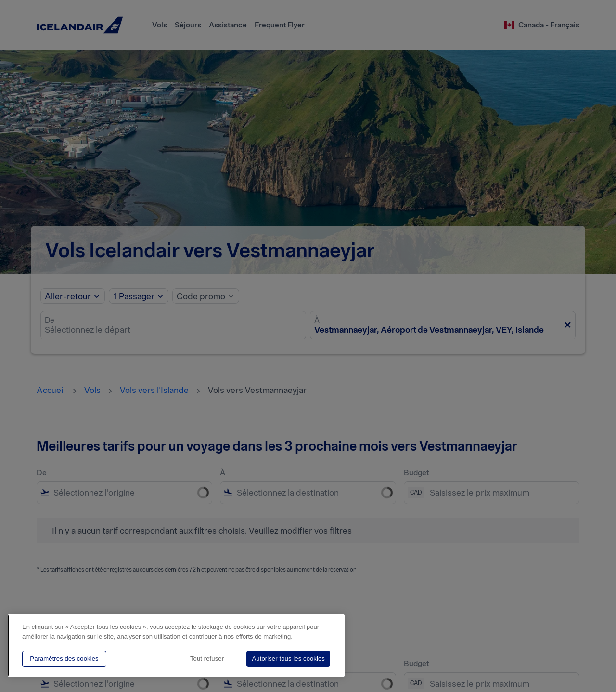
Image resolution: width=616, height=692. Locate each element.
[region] (176, 646)
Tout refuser (207, 659)
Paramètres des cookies (64, 659)
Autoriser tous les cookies (288, 659)
